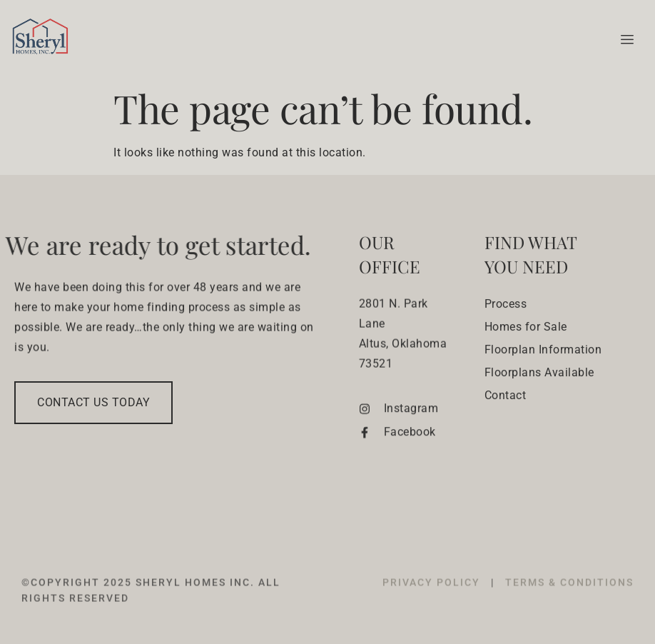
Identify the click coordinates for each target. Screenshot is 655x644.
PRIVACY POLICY (433, 599)
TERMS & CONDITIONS (569, 599)
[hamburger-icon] (625, 40)
